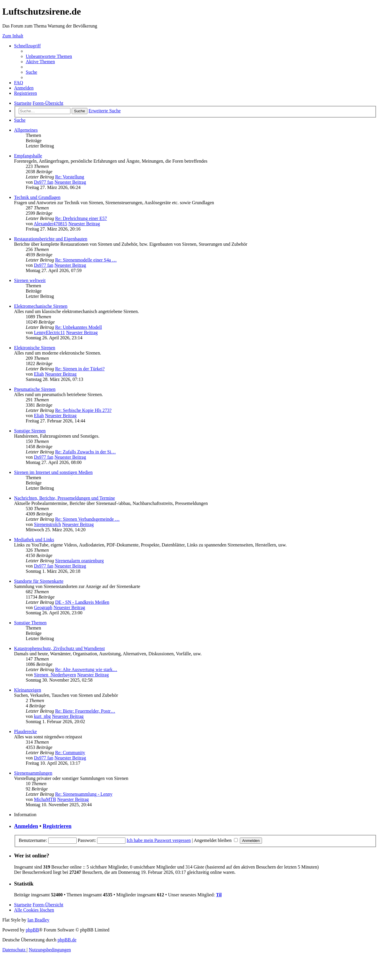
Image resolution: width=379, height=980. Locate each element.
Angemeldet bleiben (216, 840)
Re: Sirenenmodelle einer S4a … (86, 260)
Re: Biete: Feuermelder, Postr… (85, 711)
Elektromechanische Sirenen (41, 306)
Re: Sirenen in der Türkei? (80, 369)
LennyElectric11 (49, 332)
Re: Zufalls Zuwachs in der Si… (85, 452)
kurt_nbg (42, 716)
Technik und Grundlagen (37, 197)
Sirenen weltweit (30, 280)
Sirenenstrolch (47, 524)
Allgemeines (26, 130)
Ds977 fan (44, 182)
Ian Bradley (38, 920)
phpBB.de (67, 940)
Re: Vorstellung (69, 177)
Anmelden (26, 826)
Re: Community (70, 753)
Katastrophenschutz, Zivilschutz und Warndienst (59, 648)
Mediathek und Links (34, 540)
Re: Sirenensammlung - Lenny (84, 794)
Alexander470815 (50, 224)
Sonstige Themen (30, 623)
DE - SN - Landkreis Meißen (82, 602)
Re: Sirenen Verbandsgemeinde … (87, 519)
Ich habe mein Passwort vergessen (159, 840)
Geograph (43, 607)
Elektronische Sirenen (35, 348)
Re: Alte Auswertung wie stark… (86, 669)
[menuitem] (49, 56)
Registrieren (57, 826)
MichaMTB (45, 799)
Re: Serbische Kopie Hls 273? (83, 410)
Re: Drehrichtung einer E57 (81, 218)
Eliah (39, 374)
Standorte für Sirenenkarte (39, 581)
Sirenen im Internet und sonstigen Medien (53, 472)
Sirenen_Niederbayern (55, 675)
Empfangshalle (28, 156)
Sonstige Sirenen (30, 431)
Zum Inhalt (13, 36)
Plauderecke (25, 731)
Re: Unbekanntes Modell (78, 327)
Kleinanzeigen (27, 690)
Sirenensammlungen (33, 773)
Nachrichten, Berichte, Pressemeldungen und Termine (64, 498)
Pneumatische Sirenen (35, 389)
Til (219, 895)
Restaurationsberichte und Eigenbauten (51, 239)
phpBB (32, 930)
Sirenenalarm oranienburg (79, 561)
